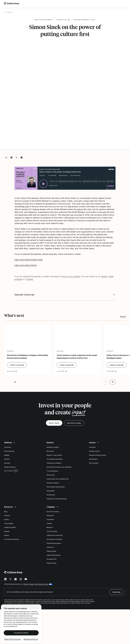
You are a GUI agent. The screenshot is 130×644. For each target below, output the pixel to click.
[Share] (42, 175)
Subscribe (116, 592)
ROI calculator (94, 463)
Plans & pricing (9, 451)
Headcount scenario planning (57, 499)
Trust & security (52, 531)
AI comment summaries (55, 459)
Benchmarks (93, 459)
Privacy (31, 584)
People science (94, 451)
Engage (7, 455)
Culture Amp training (53, 555)
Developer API (51, 559)
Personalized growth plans (56, 487)
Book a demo (54, 423)
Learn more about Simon (26, 265)
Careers (49, 523)
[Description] (75, 175)
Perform (7, 459)
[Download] (63, 175)
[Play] (43, 184)
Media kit (50, 527)
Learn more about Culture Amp (28, 260)
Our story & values (53, 512)
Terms (26, 584)
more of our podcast (71, 276)
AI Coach (8, 471)
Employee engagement (44, 20)
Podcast (10, 12)
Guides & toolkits (10, 527)
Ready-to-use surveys (54, 455)
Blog (6, 512)
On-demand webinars (12, 539)
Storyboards (51, 495)
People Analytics (10, 467)
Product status (51, 563)
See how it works (74, 423)
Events (6, 519)
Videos (7, 535)
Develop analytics (53, 483)
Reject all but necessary (13, 639)
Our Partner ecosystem (54, 539)
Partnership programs (54, 543)
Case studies (9, 523)
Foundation (50, 519)
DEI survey (50, 451)
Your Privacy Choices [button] (42, 584)
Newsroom (50, 516)
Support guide (51, 551)
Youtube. (29, 279)
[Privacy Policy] (110, 189)
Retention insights (53, 447)
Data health (50, 491)
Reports (7, 531)
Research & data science (97, 455)
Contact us (50, 547)
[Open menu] (124, 3)
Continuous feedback (54, 463)
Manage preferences (31, 639)
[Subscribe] (52, 175)
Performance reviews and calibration (59, 467)
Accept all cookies (21, 633)
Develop (7, 463)
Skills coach (51, 475)
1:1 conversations (52, 471)
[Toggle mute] (106, 186)
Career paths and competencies (58, 479)
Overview (7, 447)
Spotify (104, 276)
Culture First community (55, 535)
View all (123, 316)
